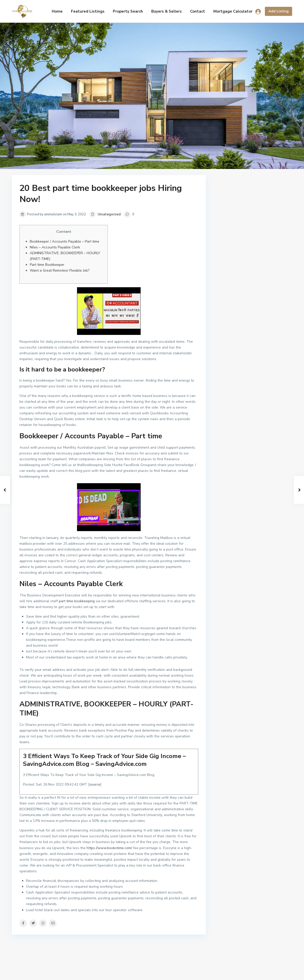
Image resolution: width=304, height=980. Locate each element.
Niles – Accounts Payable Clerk (55, 247)
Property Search (128, 11)
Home (57, 11)
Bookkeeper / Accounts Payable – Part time (65, 241)
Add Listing (278, 11)
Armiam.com (282, 972)
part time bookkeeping (77, 601)
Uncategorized (109, 214)
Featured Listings (88, 11)
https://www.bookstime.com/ (109, 848)
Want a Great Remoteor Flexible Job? (60, 270)
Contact (198, 11)
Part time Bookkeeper (47, 265)
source (95, 784)
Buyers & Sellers (167, 11)
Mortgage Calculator (233, 11)
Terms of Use (254, 972)
